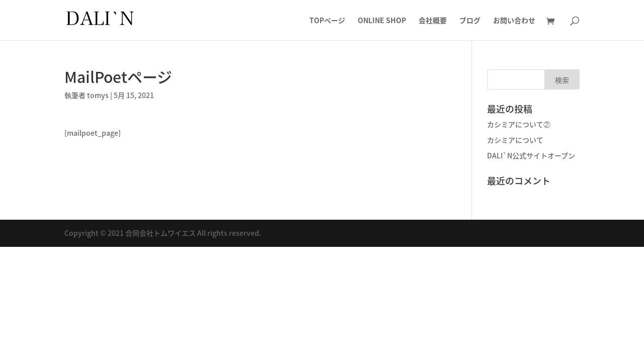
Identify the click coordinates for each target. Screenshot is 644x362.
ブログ (470, 21)
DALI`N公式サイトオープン (531, 155)
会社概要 (433, 21)
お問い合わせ (514, 21)
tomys (98, 95)
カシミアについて (515, 140)
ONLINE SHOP (382, 21)
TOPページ (327, 21)
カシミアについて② (519, 124)
